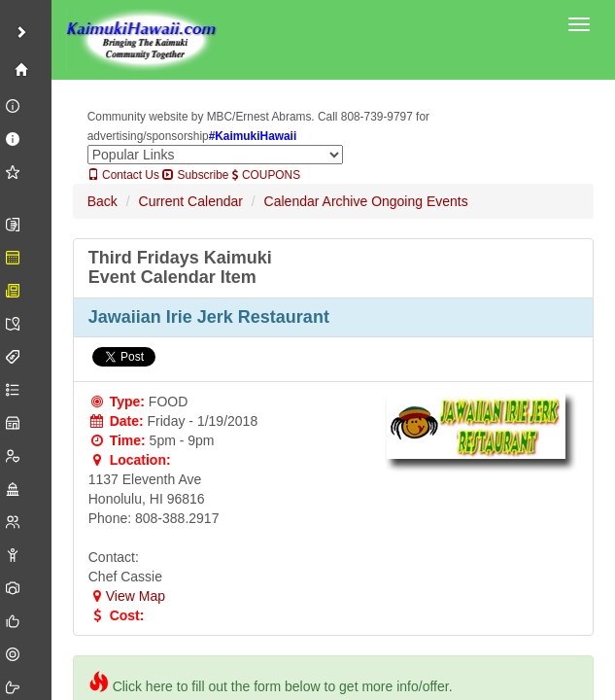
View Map (127, 596)
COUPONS (266, 175)
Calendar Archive (316, 201)
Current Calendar (191, 201)
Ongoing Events (420, 201)
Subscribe (195, 175)
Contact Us (123, 175)
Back (102, 201)
